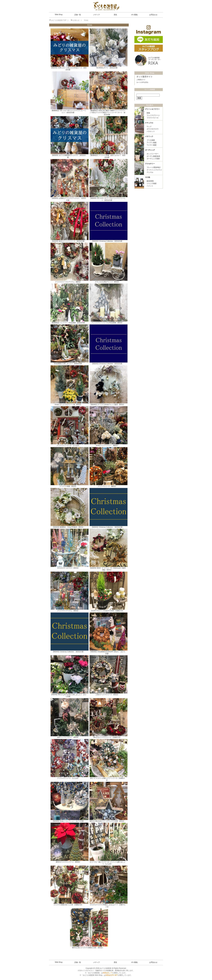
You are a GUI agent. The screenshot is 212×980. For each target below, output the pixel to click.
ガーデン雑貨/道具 (153, 156)
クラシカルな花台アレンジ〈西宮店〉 (108, 282)
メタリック (149, 136)
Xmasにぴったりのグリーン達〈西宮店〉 (68, 404)
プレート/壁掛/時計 (154, 167)
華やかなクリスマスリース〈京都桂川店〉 (108, 737)
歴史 (115, 15)
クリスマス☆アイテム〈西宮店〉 (68, 611)
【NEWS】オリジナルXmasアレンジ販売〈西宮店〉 (108, 404)
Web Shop (59, 15)
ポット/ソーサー (153, 153)
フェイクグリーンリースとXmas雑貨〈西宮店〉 (107, 323)
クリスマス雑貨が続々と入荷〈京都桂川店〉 (69, 905)
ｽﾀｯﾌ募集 (134, 15)
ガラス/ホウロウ (153, 129)
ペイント (150, 186)
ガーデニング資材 (153, 158)
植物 (148, 113)
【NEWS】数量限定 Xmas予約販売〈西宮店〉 (68, 527)
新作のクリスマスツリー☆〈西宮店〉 (68, 862)
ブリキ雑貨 (151, 140)
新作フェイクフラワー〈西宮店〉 (68, 737)
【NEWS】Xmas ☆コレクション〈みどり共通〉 (69, 821)
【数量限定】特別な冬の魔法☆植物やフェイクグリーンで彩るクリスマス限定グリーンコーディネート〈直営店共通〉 (107, 112)
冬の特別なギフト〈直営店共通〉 (108, 68)
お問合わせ (153, 15)
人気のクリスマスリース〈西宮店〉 (107, 695)
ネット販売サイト (145, 76)
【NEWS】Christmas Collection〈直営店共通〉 (108, 241)
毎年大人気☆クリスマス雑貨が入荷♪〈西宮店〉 (88, 948)
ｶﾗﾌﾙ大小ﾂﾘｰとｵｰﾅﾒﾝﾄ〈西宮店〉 (69, 568)
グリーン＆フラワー (152, 109)
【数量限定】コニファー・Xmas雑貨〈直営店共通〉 (69, 323)
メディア (97, 15)
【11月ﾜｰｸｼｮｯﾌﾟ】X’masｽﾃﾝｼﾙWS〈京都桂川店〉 (107, 611)
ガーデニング (150, 150)
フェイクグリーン (153, 115)
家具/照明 (150, 181)
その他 (148, 177)
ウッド (149, 126)
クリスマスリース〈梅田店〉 (108, 486)
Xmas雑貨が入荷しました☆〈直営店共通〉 (69, 364)
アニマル (150, 172)
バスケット (151, 131)
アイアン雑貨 (152, 142)
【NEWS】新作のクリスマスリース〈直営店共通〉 (69, 241)
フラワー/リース (153, 117)
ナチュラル (149, 122)
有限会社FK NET (112, 975)
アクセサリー (150, 163)
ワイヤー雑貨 (152, 145)
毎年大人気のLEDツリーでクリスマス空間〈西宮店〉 (107, 821)
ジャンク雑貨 (152, 183)
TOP (59, 20)
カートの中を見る (142, 82)
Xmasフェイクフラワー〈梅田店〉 (107, 445)
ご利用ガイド (141, 79)
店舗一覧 (78, 15)
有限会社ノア (108, 973)
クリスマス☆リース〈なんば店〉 (68, 778)
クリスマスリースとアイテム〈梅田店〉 (69, 282)
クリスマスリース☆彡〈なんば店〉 (69, 445)
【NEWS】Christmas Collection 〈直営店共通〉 (107, 527)
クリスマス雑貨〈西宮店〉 (69, 486)
